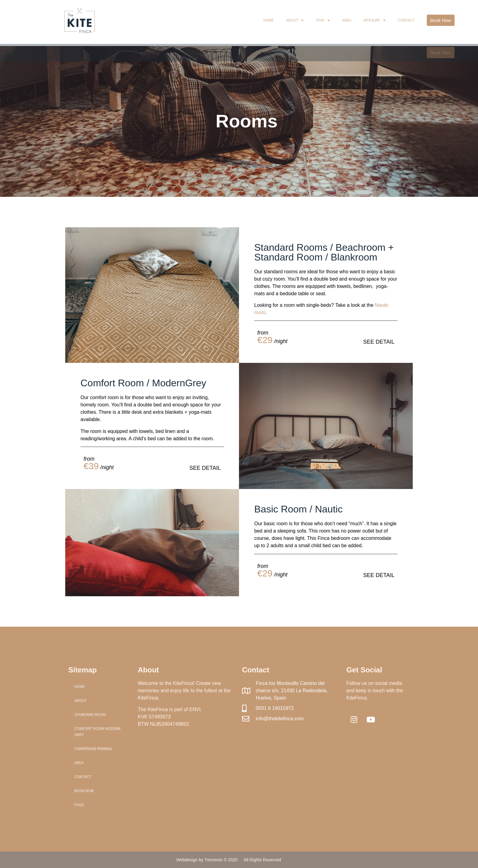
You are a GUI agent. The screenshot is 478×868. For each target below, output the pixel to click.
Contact (406, 20)
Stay (323, 20)
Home (269, 20)
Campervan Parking (93, 749)
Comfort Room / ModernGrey (143, 383)
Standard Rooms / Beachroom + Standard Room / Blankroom (324, 252)
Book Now (84, 791)
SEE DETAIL (379, 342)
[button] (441, 20)
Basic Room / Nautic (298, 509)
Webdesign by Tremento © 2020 (207, 860)
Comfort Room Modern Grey (97, 732)
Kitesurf (375, 20)
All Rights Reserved (262, 860)
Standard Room (90, 715)
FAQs (79, 805)
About (295, 20)
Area (347, 20)
